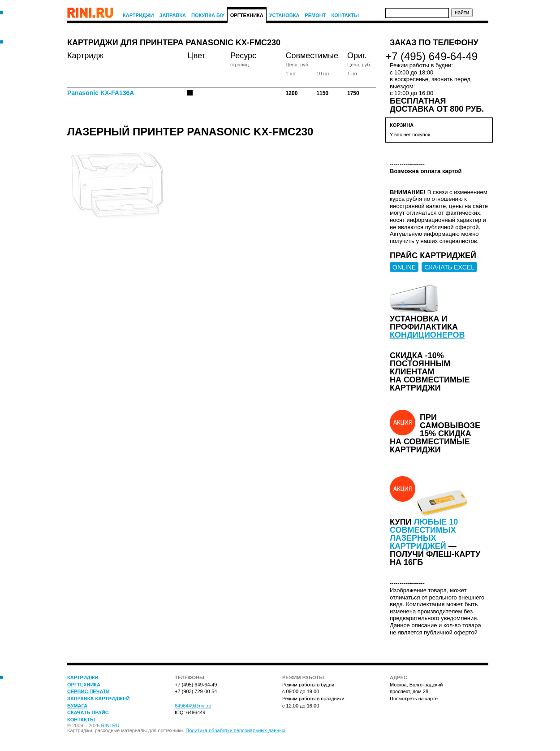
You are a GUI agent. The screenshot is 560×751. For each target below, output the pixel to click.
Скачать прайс (88, 712)
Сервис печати (88, 691)
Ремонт (315, 15)
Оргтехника (247, 15)
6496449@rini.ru (193, 706)
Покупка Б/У (208, 15)
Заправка (173, 15)
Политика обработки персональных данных (235, 730)
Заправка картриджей (98, 699)
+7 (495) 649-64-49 (431, 56)
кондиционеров (427, 335)
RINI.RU (110, 725)
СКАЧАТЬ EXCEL (449, 267)
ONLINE (404, 267)
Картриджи (138, 15)
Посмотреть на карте (414, 699)
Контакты (345, 15)
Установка (284, 15)
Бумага (77, 706)
